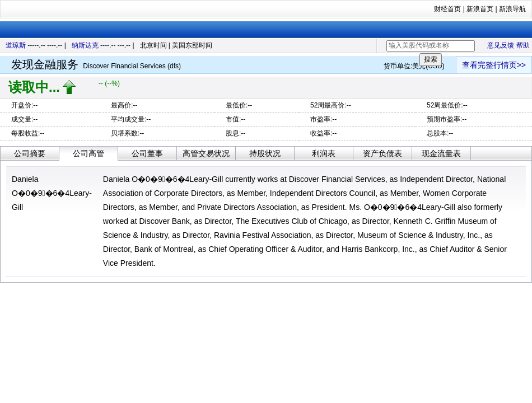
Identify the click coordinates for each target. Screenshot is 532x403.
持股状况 (265, 153)
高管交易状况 (206, 153)
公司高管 (88, 153)
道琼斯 (16, 45)
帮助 (523, 45)
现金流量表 (441, 153)
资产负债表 (382, 153)
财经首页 (447, 9)
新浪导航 (512, 9)
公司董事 (147, 153)
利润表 (324, 153)
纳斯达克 (85, 45)
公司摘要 (30, 153)
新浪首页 (480, 9)
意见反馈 (501, 45)
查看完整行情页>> (494, 65)
